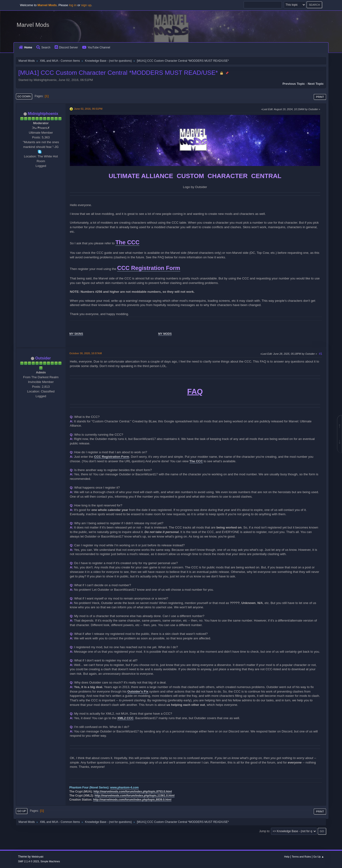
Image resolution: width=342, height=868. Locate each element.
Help (287, 857)
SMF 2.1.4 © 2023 (28, 861)
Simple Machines (50, 861)
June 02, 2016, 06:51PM (88, 109)
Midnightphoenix (43, 114)
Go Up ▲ (319, 857)
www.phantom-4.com (124, 788)
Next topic (316, 84)
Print (320, 97)
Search (43, 47)
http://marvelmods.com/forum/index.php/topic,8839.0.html (132, 800)
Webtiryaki (38, 857)
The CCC (127, 242)
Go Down (24, 96)
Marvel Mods (33, 25)
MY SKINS (76, 334)
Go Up (22, 811)
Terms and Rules (302, 857)
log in (73, 5)
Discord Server (66, 47)
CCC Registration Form (149, 268)
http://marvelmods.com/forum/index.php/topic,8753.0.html (133, 792)
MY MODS (165, 334)
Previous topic (294, 84)
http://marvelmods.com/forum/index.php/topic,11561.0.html (135, 796)
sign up (86, 5)
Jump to (264, 831)
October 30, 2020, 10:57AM (86, 353)
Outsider (43, 358)
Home (25, 47)
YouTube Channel (96, 47)
